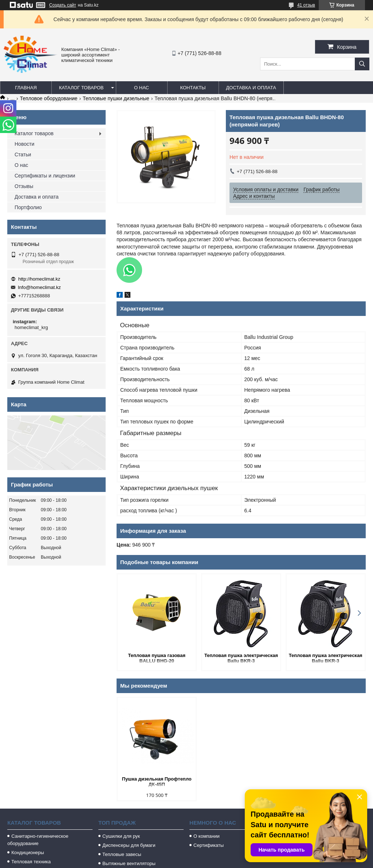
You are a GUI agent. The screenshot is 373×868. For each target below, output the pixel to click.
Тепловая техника (31, 862)
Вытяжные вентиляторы (129, 863)
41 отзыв (306, 5)
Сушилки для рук (121, 836)
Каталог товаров (81, 88)
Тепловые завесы (122, 854)
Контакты (193, 88)
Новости (24, 144)
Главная (26, 88)
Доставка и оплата (251, 88)
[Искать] (362, 64)
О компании (207, 836)
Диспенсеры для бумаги (129, 845)
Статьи (23, 155)
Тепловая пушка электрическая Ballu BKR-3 (241, 658)
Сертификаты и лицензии (45, 176)
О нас (142, 88)
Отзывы (24, 186)
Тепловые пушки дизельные (116, 98)
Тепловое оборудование (49, 98)
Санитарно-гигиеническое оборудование (38, 840)
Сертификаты (209, 845)
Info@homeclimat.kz (39, 287)
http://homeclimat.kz (39, 279)
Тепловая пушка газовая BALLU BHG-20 (157, 658)
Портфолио (28, 207)
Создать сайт (63, 5)
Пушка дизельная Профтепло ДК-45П (157, 782)
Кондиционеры (28, 853)
